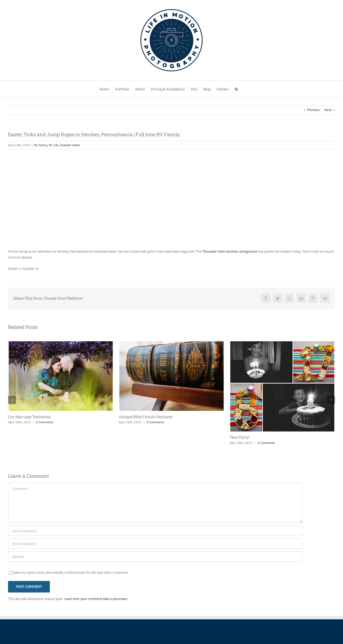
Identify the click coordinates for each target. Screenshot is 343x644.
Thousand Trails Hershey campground (230, 251)
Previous (313, 110)
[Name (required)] (155, 531)
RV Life (54, 145)
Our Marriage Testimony (29, 417)
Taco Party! (239, 437)
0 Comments (45, 422)
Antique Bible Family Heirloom (146, 417)
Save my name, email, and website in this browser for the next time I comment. (71, 573)
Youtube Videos (70, 145)
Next (328, 110)
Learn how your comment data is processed (96, 599)
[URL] (155, 557)
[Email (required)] (155, 544)
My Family (41, 145)
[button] (236, 89)
